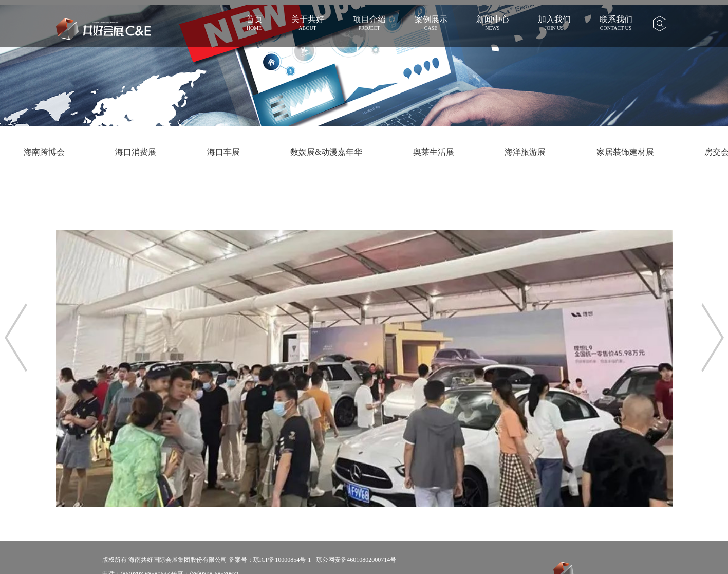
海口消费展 (136, 152)
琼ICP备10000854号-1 (282, 560)
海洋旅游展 (525, 152)
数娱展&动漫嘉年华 (326, 152)
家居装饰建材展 (625, 152)
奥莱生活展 (434, 152)
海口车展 (223, 152)
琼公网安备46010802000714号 (356, 560)
